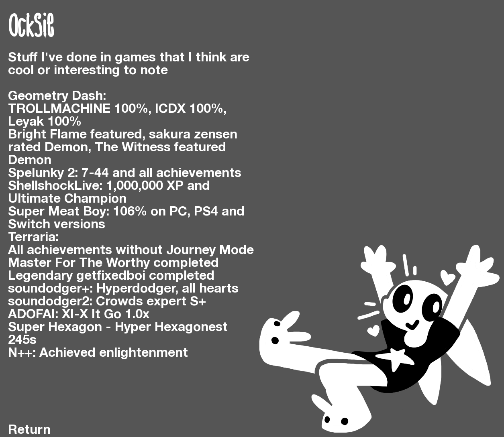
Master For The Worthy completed (113, 263)
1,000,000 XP (145, 186)
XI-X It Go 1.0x (106, 315)
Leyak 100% (45, 122)
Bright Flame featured (75, 135)
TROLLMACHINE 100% (78, 109)
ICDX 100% (189, 109)
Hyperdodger (136, 289)
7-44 (95, 174)
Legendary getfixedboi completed (111, 276)
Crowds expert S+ (151, 302)
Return (29, 430)
